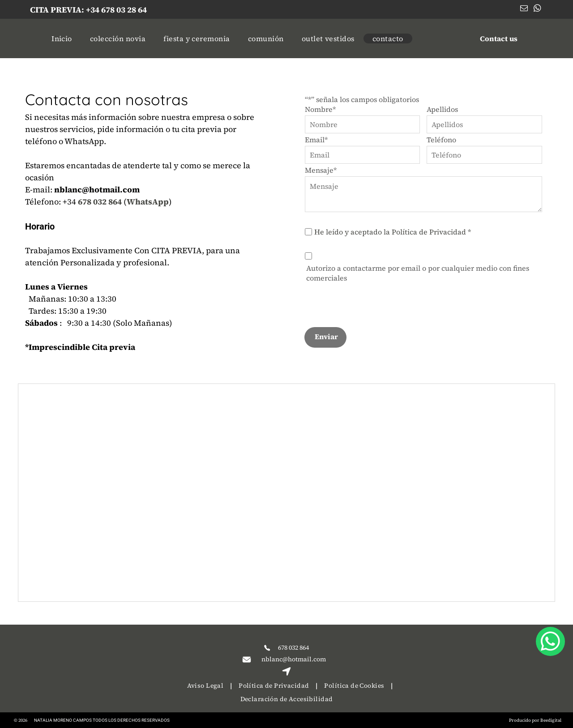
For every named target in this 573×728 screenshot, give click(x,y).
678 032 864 (293, 647)
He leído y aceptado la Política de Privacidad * (393, 232)
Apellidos (442, 109)
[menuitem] (62, 38)
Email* (316, 140)
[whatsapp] (537, 9)
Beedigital (551, 720)
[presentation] (373, 300)
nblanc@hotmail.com (294, 659)
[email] (524, 9)
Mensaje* (321, 170)
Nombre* (320, 109)
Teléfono (441, 140)
